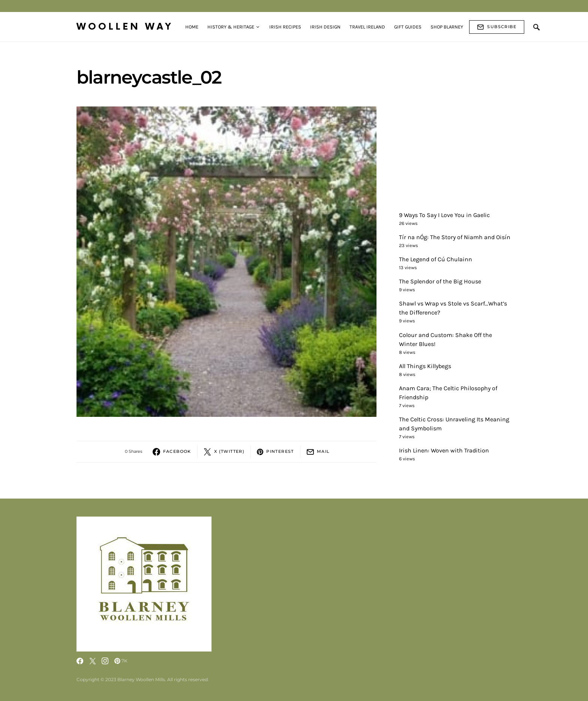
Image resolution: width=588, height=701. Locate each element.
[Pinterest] (121, 661)
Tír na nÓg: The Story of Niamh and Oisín (455, 237)
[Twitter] (93, 661)
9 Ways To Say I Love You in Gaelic (444, 215)
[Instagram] (105, 661)
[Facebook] (80, 661)
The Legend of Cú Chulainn (436, 259)
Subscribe (497, 27)
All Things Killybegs (425, 366)
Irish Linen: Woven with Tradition (444, 450)
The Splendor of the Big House (440, 281)
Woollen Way (125, 27)
